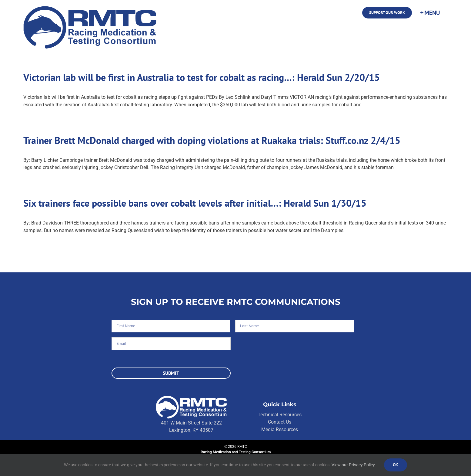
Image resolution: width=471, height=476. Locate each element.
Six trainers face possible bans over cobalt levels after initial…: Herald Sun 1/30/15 (195, 203)
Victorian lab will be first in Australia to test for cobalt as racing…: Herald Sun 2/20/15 (202, 77)
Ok (396, 465)
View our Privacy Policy (353, 465)
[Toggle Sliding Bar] (430, 13)
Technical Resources (280, 415)
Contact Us (280, 422)
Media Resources (280, 429)
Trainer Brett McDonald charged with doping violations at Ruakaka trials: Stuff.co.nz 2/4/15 (212, 140)
